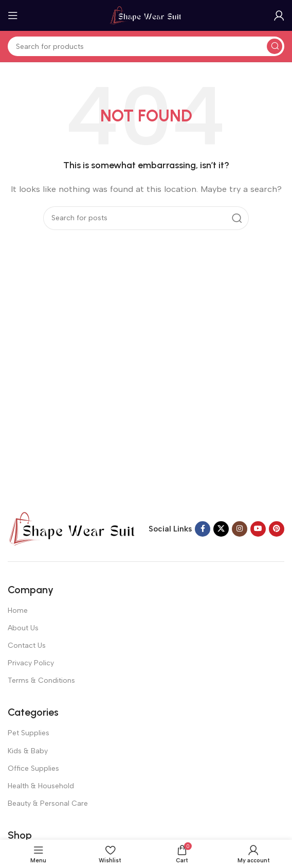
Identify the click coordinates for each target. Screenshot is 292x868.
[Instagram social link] (240, 529)
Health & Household (41, 786)
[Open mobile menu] (13, 15)
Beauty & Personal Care (48, 803)
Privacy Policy (31, 663)
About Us (23, 628)
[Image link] (72, 528)
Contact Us (27, 645)
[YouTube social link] (258, 529)
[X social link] (221, 529)
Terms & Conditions (41, 680)
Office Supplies (33, 768)
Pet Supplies (29, 733)
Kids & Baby (28, 751)
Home (18, 610)
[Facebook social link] (203, 529)
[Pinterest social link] (277, 529)
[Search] (146, 46)
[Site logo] (146, 15)
